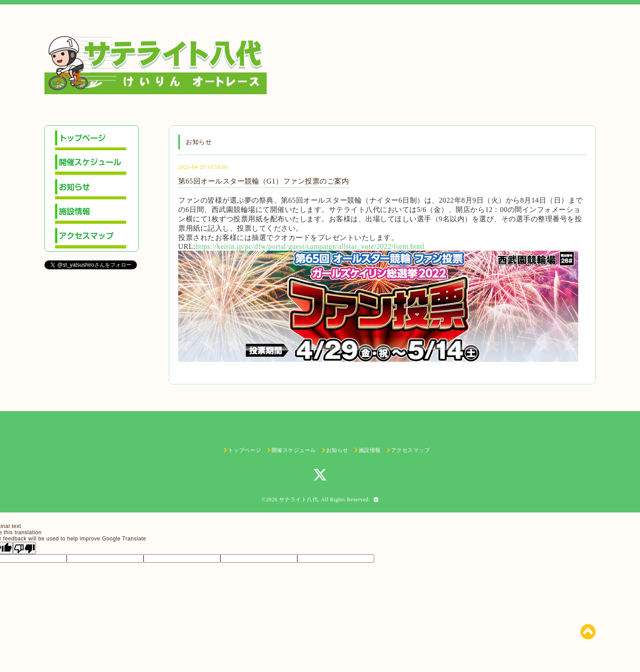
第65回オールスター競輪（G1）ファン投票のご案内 (264, 181)
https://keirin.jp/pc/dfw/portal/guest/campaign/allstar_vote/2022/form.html (310, 246)
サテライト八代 (299, 500)
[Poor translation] (24, 548)
